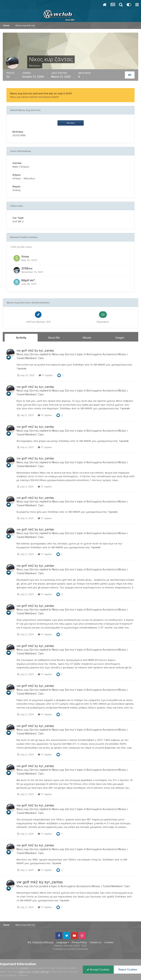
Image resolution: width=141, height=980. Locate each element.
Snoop (25, 257)
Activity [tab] (21, 338)
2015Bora (27, 268)
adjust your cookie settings (34, 972)
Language (63, 942)
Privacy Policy (79, 942)
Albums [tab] (87, 338)
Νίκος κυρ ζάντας (28, 354)
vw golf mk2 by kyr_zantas (35, 350)
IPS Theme (34, 942)
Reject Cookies (128, 969)
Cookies (109, 942)
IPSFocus (49, 942)
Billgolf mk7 (28, 280)
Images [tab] (120, 338)
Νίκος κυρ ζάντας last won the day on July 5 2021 (41, 93)
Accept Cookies (98, 969)
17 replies (46, 375)
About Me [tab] (54, 338)
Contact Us (96, 942)
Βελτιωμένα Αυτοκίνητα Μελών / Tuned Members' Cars (95, 886)
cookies (24, 968)
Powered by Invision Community (70, 949)
